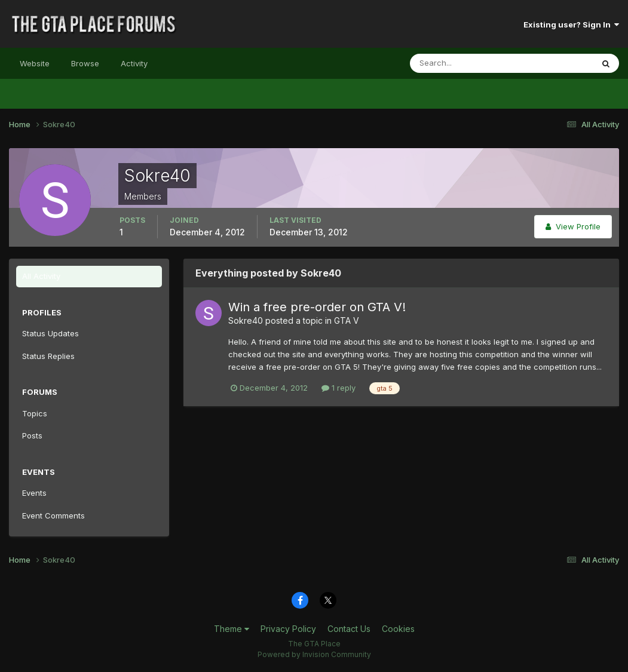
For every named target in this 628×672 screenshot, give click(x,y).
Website (35, 63)
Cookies (398, 629)
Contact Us (349, 629)
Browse (85, 63)
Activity (134, 63)
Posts (32, 435)
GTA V (347, 320)
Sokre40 (246, 320)
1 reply (338, 388)
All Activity (41, 276)
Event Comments (53, 515)
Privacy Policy (288, 629)
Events (34, 493)
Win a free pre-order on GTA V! (317, 307)
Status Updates (50, 333)
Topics (35, 413)
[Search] (462, 63)
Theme (232, 629)
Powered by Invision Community (314, 654)
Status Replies (48, 356)
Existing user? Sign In (571, 24)
